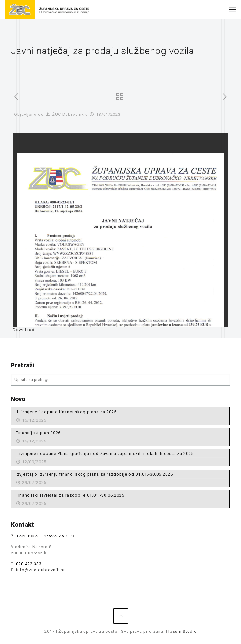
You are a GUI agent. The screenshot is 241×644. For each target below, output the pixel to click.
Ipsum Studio (183, 631)
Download (24, 330)
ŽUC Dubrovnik (68, 114)
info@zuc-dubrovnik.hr (40, 570)
